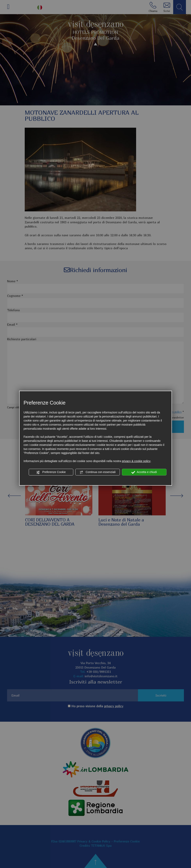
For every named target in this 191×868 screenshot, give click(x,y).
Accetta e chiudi (144, 472)
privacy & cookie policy (136, 461)
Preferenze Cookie (51, 472)
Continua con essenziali (98, 472)
